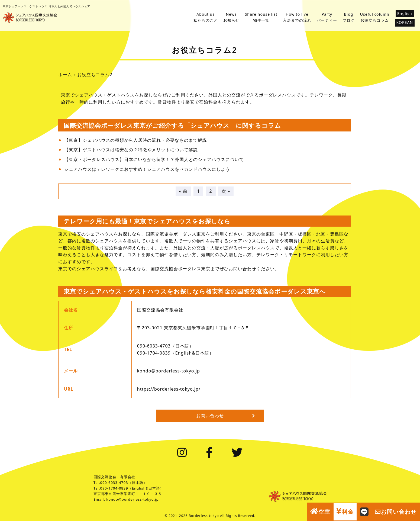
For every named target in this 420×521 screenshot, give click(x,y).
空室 (320, 512)
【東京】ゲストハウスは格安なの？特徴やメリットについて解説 (131, 150)
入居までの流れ (297, 17)
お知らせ (231, 17)
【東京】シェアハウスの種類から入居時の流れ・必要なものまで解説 (136, 140)
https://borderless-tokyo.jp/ (169, 389)
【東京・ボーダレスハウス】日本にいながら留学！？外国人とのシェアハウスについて (154, 159)
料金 (345, 512)
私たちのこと (206, 17)
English (405, 13)
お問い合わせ (396, 512)
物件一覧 (261, 17)
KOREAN (405, 22)
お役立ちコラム (375, 17)
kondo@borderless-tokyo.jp (169, 371)
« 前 (183, 191)
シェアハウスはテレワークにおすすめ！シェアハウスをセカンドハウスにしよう (147, 169)
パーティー (327, 17)
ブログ (349, 17)
